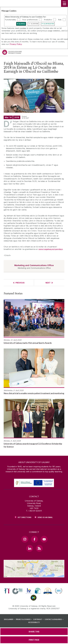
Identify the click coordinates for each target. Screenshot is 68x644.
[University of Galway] (12, 53)
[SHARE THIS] (34, 632)
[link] (7, 591)
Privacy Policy (16, 44)
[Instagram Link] (25, 539)
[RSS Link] (39, 548)
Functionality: (11, 20)
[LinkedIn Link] (30, 548)
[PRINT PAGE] (34, 640)
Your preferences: (30, 20)
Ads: (60, 20)
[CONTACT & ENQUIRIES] (54, 619)
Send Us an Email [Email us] (45, 517)
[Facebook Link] (34, 539)
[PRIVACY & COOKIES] (24, 619)
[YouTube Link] (44, 539)
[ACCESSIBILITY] (34, 622)
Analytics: (48, 20)
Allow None (35, 24)
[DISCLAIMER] (10, 619)
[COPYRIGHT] (39, 619)
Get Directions (24, 517)
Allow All (22, 24)
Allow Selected (49, 24)
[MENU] (64, 3)
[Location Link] (34, 576)
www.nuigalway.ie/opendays (51, 249)
